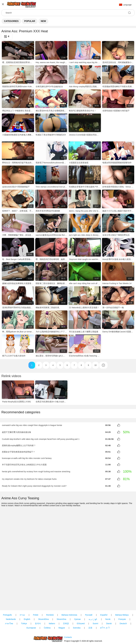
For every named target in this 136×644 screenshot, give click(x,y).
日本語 (66, 608)
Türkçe (24, 608)
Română (50, 600)
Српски (77, 604)
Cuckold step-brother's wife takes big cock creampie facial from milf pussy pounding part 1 (41, 439)
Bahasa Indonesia (69, 600)
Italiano (52, 608)
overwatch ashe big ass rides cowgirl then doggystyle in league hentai (32, 425)
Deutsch (123, 608)
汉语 (90, 613)
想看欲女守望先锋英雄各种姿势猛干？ (18, 452)
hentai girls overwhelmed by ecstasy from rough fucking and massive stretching (36, 471)
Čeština (47, 613)
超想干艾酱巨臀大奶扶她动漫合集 (17, 432)
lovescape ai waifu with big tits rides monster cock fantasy (27, 458)
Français (122, 604)
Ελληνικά (81, 608)
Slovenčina (61, 604)
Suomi (95, 608)
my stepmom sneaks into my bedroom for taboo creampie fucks (29, 478)
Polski (36, 600)
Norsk (108, 604)
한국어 (38, 608)
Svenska (77, 613)
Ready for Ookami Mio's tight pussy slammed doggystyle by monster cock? (34, 485)
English (27, 604)
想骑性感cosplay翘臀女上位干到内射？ (19, 445)
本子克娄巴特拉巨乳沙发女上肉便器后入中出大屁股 (24, 464)
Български (31, 613)
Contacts (68, 630)
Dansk (109, 608)
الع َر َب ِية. (93, 604)
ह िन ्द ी (105, 613)
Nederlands (11, 604)
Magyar (62, 613)
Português (7, 600)
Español (104, 600)
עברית (22, 600)
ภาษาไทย (9, 608)
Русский (89, 600)
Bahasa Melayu (122, 600)
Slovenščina (43, 604)
